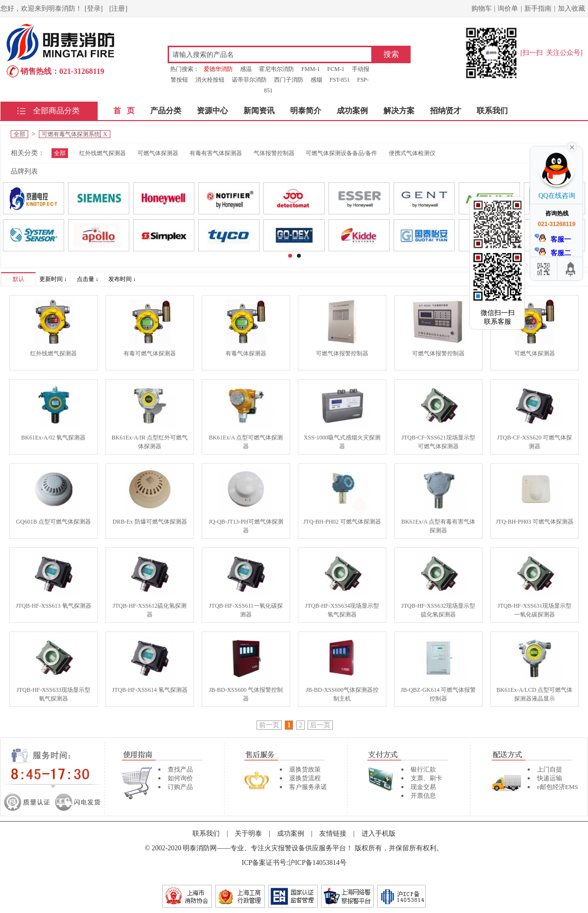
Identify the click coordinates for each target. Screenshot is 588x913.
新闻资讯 (259, 111)
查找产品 (180, 769)
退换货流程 (305, 778)
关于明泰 (248, 834)
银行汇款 (423, 769)
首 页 (124, 111)
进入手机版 (379, 834)
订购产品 (180, 787)
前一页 (269, 725)
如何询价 (180, 778)
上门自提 (550, 769)
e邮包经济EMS (558, 787)
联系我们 (492, 111)
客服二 (553, 252)
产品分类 (166, 111)
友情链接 (333, 834)
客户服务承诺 (308, 787)
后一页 (320, 725)
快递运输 (550, 778)
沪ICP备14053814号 (317, 863)
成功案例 (352, 111)
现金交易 (423, 787)
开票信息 (423, 796)
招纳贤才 (446, 111)
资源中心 (212, 111)
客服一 (553, 238)
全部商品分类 (56, 111)
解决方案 (399, 111)
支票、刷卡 (426, 778)
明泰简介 (306, 111)
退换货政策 (305, 769)
